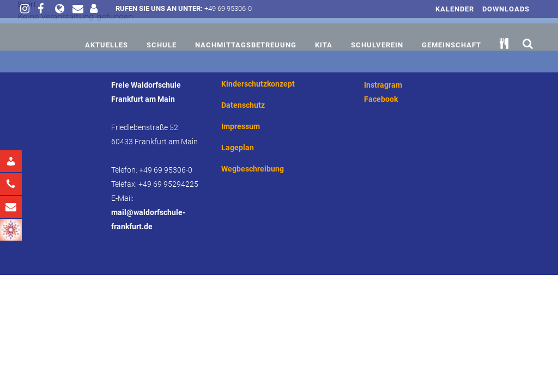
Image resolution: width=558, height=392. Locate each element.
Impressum (241, 126)
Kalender (455, 9)
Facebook (381, 99)
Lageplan (238, 148)
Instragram (383, 85)
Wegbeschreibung (253, 169)
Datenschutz (243, 105)
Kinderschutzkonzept (258, 84)
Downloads (506, 9)
